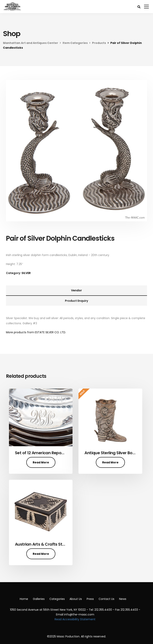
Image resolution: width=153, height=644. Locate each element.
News (123, 599)
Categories (57, 599)
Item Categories (75, 43)
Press (90, 599)
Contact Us (106, 599)
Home (24, 599)
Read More (41, 462)
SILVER (26, 273)
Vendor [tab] (76, 290)
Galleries (39, 599)
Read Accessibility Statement (75, 619)
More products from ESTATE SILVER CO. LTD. (36, 332)
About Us (76, 599)
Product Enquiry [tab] (76, 301)
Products (99, 43)
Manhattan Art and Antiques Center (31, 43)
